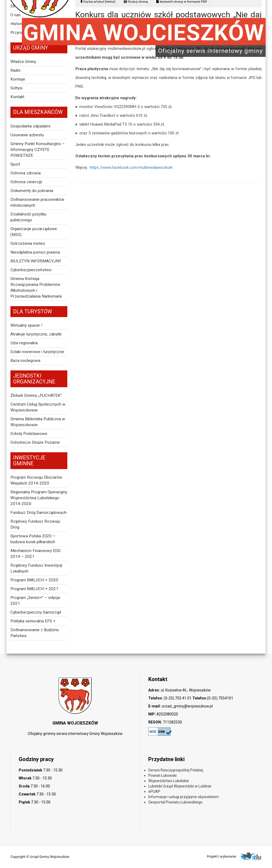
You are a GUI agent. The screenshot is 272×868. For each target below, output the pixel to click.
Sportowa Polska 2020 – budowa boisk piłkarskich (33, 539)
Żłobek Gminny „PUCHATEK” (36, 395)
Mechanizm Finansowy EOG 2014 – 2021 (36, 554)
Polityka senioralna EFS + (33, 621)
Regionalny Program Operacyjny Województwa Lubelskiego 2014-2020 (39, 498)
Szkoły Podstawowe (29, 434)
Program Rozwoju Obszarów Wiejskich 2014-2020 (36, 480)
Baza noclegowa (25, 361)
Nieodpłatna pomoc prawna (35, 252)
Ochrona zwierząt (26, 182)
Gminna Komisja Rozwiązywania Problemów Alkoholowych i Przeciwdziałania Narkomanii (36, 287)
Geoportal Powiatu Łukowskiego (175, 802)
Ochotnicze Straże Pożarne (35, 442)
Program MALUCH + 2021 (34, 589)
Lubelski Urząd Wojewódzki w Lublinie (180, 786)
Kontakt (17, 97)
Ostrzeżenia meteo (28, 243)
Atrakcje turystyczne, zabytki (36, 334)
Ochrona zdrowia (26, 173)
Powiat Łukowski (162, 775)
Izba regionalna (24, 343)
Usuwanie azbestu (27, 135)
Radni (15, 70)
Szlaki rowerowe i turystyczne (37, 352)
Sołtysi (16, 88)
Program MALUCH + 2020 (34, 580)
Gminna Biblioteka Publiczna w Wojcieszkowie (38, 422)
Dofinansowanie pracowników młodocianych (37, 202)
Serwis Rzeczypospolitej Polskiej (176, 770)
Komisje (18, 79)
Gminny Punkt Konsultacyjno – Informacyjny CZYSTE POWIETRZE (38, 150)
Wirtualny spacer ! (26, 325)
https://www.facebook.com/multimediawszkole (131, 167)
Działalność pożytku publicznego (28, 217)
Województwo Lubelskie (169, 781)
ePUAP (154, 791)
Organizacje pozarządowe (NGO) (34, 232)
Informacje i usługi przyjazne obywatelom (184, 797)
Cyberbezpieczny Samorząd (36, 612)
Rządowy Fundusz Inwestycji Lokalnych (36, 568)
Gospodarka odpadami (30, 126)
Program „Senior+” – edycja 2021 (35, 601)
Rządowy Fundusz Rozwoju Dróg (35, 524)
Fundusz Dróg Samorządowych (38, 513)
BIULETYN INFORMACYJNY (36, 261)
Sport (15, 164)
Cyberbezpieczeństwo (31, 270)
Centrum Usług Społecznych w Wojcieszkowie (38, 407)
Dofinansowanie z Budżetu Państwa (35, 633)
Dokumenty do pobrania (32, 191)
